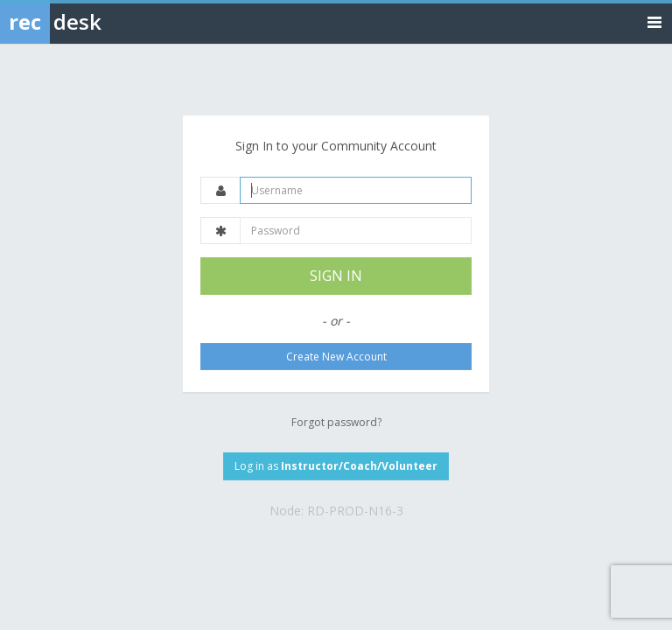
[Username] (356, 190)
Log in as (336, 466)
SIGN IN (336, 276)
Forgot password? (336, 422)
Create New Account (336, 357)
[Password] (356, 231)
